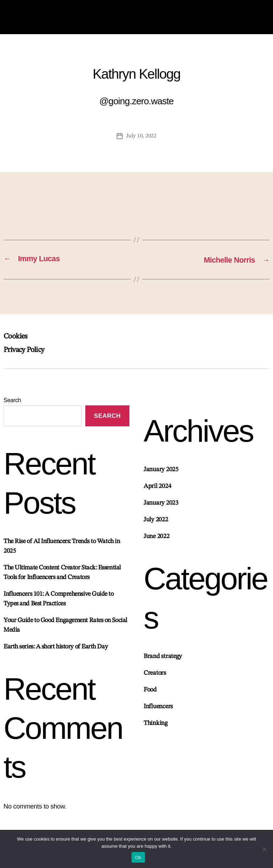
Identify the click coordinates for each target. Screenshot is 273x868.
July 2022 (156, 525)
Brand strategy (163, 663)
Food (150, 697)
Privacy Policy (28, 354)
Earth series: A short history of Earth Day (56, 653)
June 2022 (157, 542)
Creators (155, 680)
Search (12, 405)
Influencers (158, 714)
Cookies (17, 341)
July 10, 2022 (141, 141)
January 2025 (161, 475)
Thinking (156, 730)
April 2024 (157, 491)
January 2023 (161, 508)
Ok (138, 858)
